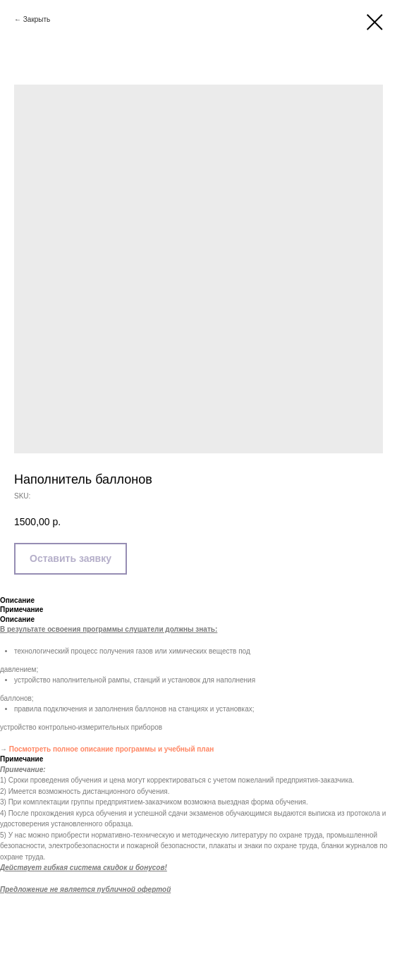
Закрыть (37, 19)
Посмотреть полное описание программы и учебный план (112, 749)
